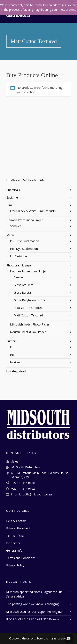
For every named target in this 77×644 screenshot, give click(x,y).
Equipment (13, 197)
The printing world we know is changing (32, 604)
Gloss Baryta (22, 292)
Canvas (19, 277)
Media (10, 235)
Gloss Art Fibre (24, 285)
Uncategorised (16, 371)
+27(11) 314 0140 (23, 483)
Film (9, 205)
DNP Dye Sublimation (25, 241)
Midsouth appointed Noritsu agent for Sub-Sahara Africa (35, 594)
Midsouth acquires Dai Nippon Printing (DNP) (36, 612)
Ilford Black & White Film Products (33, 211)
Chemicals (13, 190)
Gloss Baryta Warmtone (30, 300)
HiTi (13, 355)
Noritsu (15, 362)
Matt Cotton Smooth (28, 308)
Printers (11, 341)
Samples (16, 226)
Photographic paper (20, 265)
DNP (13, 347)
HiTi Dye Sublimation (24, 249)
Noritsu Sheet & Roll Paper (28, 332)
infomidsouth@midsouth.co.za (32, 494)
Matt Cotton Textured (28, 315)
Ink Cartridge (18, 256)
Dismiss (71, 10)
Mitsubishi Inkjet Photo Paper (30, 324)
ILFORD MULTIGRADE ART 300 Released (34, 619)
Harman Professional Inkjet (25, 220)
